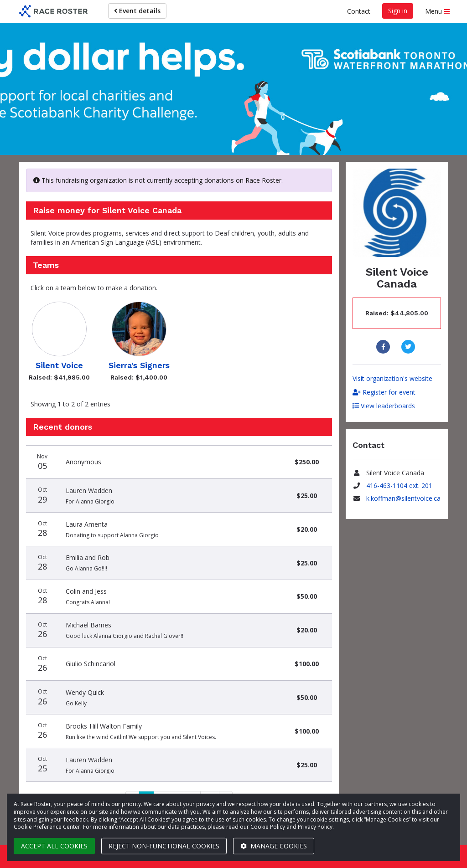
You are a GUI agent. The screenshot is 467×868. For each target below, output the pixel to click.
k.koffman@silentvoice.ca (403, 498)
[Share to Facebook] (384, 347)
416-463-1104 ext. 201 (399, 485)
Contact (359, 11)
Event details (137, 11)
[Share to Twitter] (409, 347)
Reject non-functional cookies (164, 846)
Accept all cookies (54, 846)
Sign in (398, 11)
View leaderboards (384, 406)
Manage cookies (274, 846)
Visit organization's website (392, 378)
